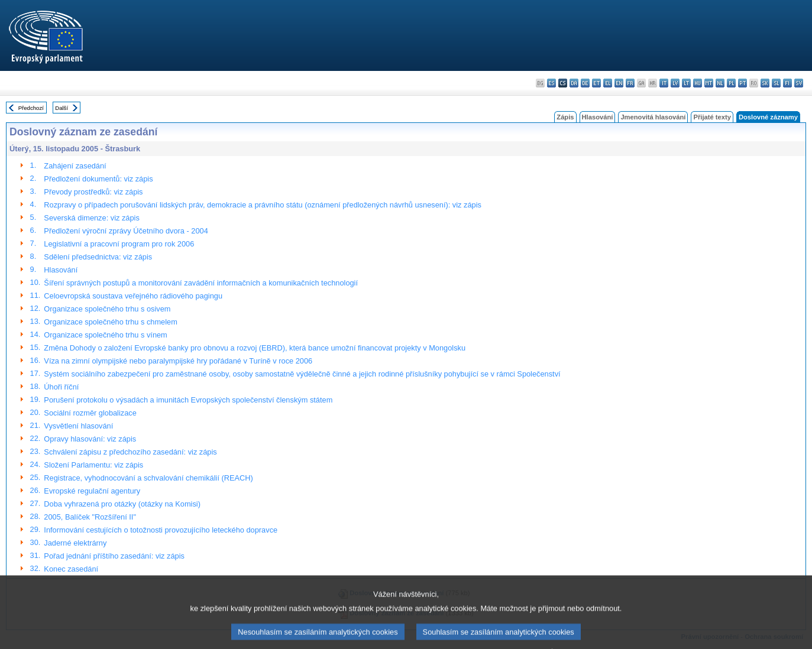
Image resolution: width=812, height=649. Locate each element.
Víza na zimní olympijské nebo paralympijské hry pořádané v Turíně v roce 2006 (178, 361)
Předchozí (31, 108)
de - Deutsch (585, 83)
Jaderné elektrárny (75, 543)
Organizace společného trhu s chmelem (110, 322)
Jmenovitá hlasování (653, 117)
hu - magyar (698, 83)
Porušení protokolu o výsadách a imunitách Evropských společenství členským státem (188, 400)
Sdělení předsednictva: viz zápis (98, 257)
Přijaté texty (712, 117)
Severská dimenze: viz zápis (91, 218)
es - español (551, 83)
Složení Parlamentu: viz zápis (93, 465)
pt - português (743, 83)
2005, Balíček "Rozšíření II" (90, 517)
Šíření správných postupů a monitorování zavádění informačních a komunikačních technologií (201, 283)
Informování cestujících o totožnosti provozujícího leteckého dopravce (161, 530)
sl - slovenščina (776, 83)
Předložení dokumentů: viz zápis (98, 179)
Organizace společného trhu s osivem (107, 309)
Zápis (565, 117)
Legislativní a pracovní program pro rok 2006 (119, 244)
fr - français (630, 83)
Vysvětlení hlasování (78, 426)
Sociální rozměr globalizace (90, 413)
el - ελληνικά (608, 83)
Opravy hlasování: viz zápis (90, 439)
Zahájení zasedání (75, 166)
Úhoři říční (61, 387)
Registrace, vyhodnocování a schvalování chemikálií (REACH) (148, 478)
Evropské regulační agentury (92, 491)
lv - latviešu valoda (675, 83)
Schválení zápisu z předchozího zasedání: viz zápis (130, 452)
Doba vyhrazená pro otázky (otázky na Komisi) (122, 504)
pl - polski (731, 83)
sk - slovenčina (765, 83)
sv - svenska (799, 83)
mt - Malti (709, 83)
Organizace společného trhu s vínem (105, 335)
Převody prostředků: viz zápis (93, 192)
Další (62, 108)
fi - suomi (787, 83)
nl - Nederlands (720, 83)
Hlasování (598, 117)
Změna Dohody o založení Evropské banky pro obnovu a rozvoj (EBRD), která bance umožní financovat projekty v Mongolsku (255, 348)
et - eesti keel (596, 83)
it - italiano (664, 83)
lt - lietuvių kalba (686, 83)
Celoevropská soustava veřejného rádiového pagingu (133, 296)
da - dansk (574, 83)
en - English (619, 83)
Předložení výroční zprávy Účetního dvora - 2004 (126, 231)
